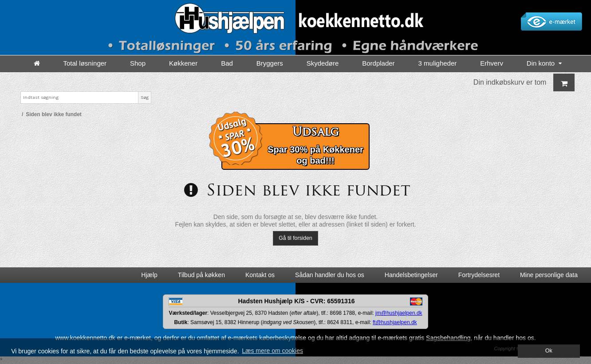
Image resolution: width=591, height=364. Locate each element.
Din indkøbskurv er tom (524, 82)
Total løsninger (85, 63)
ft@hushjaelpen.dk (395, 322)
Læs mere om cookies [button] (272, 351)
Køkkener (183, 63)
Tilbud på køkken (201, 275)
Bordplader (378, 63)
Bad (227, 63)
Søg (145, 97)
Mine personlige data (549, 275)
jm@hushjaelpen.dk (399, 313)
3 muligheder (438, 63)
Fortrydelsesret (479, 275)
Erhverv (492, 63)
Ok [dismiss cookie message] (549, 351)
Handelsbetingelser (411, 275)
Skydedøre (323, 63)
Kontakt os (260, 275)
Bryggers (270, 63)
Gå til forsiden (295, 238)
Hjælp (149, 275)
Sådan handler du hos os (330, 275)
